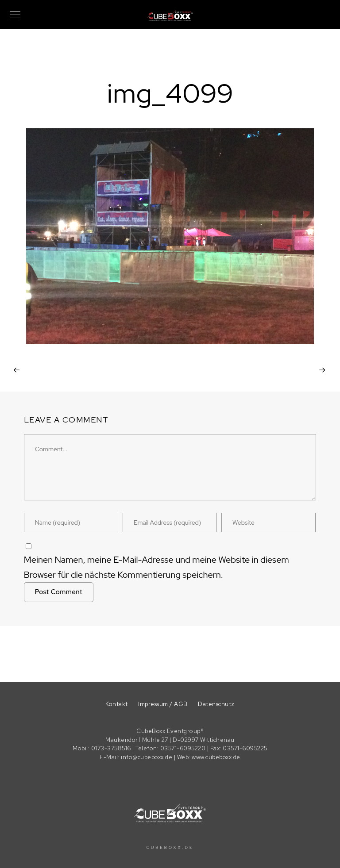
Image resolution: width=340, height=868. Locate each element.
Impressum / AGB (163, 704)
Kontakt (117, 704)
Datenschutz (216, 704)
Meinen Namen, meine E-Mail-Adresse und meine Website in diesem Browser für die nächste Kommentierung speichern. (156, 567)
